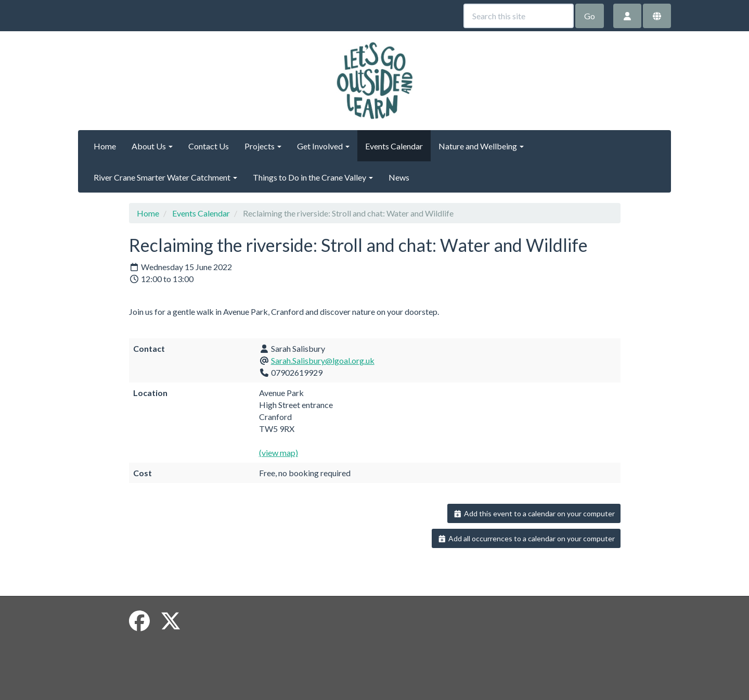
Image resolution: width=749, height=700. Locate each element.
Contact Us (209, 146)
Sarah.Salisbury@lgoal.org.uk (323, 360)
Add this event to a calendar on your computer (534, 513)
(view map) (279, 453)
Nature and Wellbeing (481, 146)
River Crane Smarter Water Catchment (165, 177)
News (399, 177)
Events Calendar (394, 146)
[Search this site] (519, 16)
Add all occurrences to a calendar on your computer (526, 538)
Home (105, 146)
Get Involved (323, 146)
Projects (263, 146)
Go (590, 16)
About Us (152, 146)
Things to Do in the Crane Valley (313, 177)
